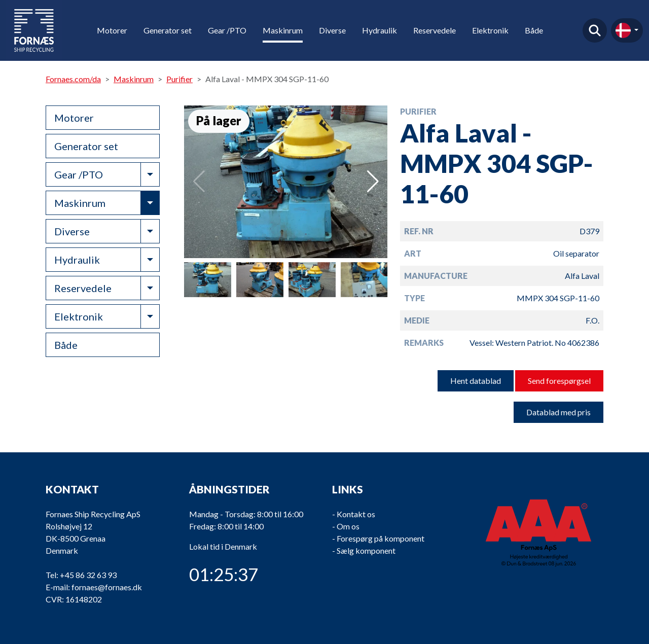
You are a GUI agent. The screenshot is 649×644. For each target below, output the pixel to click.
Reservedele (435, 30)
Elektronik (490, 30)
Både (534, 30)
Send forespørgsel (559, 381)
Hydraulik (380, 30)
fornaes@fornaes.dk (107, 587)
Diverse (332, 30)
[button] (373, 182)
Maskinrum (283, 30)
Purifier (179, 79)
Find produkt (595, 30)
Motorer (112, 30)
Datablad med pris (558, 412)
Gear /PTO (227, 30)
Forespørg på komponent (381, 538)
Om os (348, 526)
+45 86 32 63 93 (88, 575)
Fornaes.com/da (73, 79)
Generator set (168, 30)
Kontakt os (356, 514)
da (623, 30)
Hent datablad (476, 381)
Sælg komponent (366, 550)
